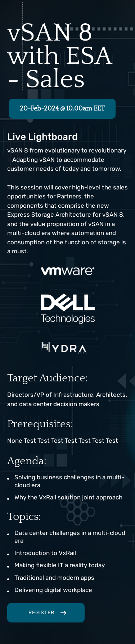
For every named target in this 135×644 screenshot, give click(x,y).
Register (42, 613)
